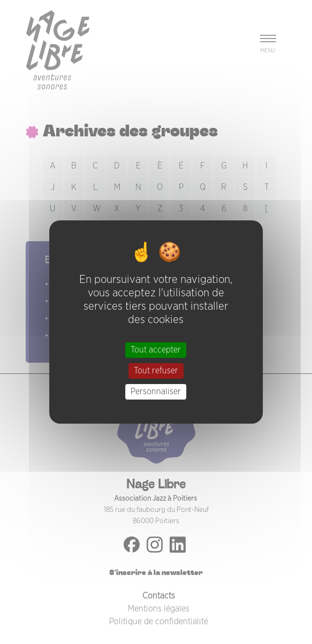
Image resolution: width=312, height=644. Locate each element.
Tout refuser (156, 371)
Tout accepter (156, 349)
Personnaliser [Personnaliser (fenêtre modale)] (156, 392)
